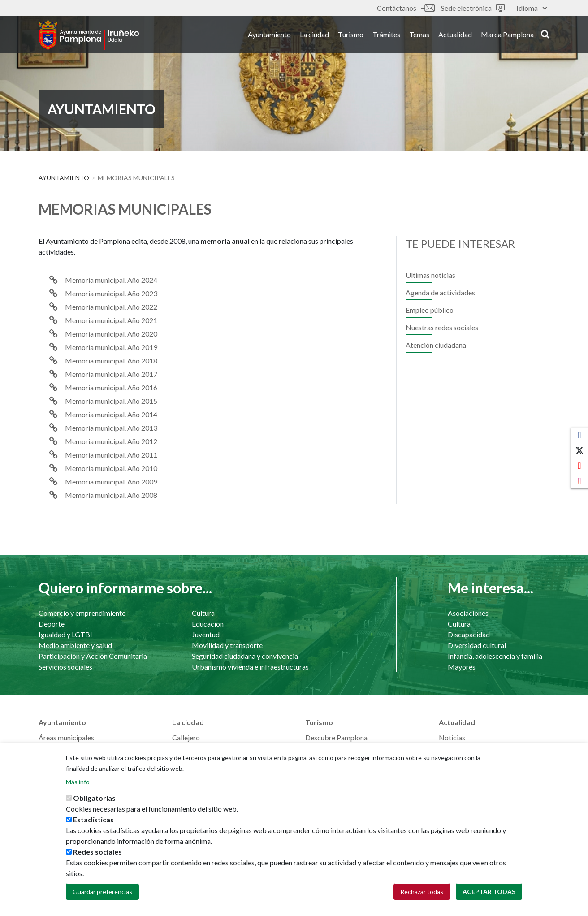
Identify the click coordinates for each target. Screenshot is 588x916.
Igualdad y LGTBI (65, 634)
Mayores (462, 667)
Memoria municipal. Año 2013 (111, 428)
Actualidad (455, 35)
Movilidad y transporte (227, 645)
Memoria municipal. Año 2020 (111, 334)
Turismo (351, 35)
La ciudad (314, 35)
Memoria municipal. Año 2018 (111, 361)
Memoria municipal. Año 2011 (111, 455)
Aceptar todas (489, 893)
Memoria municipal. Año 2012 (111, 441)
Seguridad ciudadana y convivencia (245, 656)
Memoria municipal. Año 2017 (111, 374)
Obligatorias (94, 800)
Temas (419, 35)
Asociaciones (468, 613)
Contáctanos (406, 8)
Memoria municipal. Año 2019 (111, 347)
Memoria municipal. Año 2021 (111, 320)
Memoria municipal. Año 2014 (111, 414)
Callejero (186, 737)
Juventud (206, 634)
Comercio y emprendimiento (82, 613)
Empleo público (430, 310)
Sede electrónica (473, 8)
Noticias (452, 737)
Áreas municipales (66, 737)
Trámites (386, 35)
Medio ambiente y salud (75, 645)
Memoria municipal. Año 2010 (111, 468)
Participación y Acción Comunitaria (93, 656)
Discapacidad (469, 634)
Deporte (52, 624)
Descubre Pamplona (336, 737)
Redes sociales (97, 853)
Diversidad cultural (477, 645)
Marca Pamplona (507, 35)
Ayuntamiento (269, 35)
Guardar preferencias (102, 893)
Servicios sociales (65, 667)
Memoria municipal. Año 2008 (111, 495)
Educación (208, 624)
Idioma (532, 8)
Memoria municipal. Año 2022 (111, 307)
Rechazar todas (422, 893)
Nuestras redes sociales (442, 327)
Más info (78, 784)
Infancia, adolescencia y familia (495, 656)
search (545, 35)
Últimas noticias (430, 275)
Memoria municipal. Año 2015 (111, 401)
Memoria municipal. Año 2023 (111, 293)
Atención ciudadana (436, 345)
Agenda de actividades (440, 292)
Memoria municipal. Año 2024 (111, 280)
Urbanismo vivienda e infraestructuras (250, 667)
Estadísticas (93, 821)
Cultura (203, 613)
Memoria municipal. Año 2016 (111, 387)
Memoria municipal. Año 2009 (111, 482)
